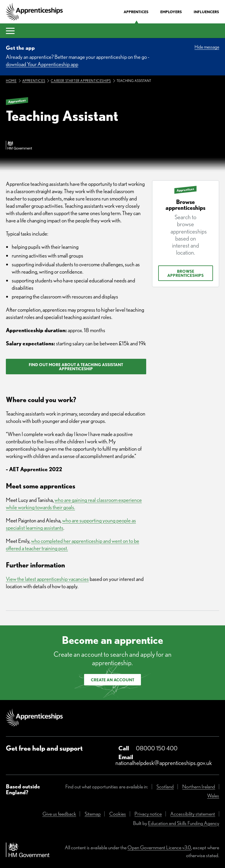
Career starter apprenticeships (81, 81)
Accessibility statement (193, 814)
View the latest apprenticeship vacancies (47, 579)
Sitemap (93, 814)
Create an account (112, 680)
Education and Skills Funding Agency (184, 823)
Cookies (118, 814)
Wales (213, 796)
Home (11, 81)
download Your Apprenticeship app (42, 64)
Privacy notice (148, 814)
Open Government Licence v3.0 (159, 847)
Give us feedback (59, 814)
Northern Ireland (199, 786)
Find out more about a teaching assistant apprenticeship (76, 367)
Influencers (206, 12)
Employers (171, 12)
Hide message (207, 47)
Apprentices (136, 12)
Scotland (165, 786)
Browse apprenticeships (185, 273)
